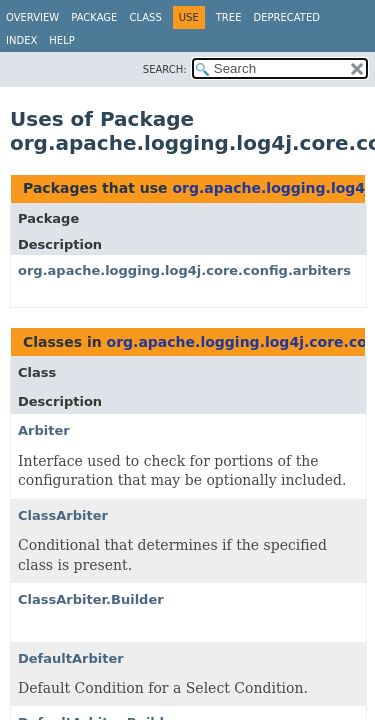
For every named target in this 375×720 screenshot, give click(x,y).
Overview (32, 17)
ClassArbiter (63, 515)
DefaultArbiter (71, 658)
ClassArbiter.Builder (91, 599)
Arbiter (44, 430)
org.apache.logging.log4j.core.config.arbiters (184, 270)
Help (61, 40)
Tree (229, 17)
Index (21, 40)
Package (94, 17)
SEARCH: (165, 69)
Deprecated (286, 17)
